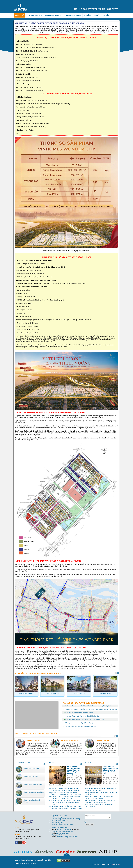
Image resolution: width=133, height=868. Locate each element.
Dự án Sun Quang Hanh (60, 828)
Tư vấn (106, 15)
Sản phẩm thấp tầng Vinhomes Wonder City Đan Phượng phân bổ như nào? (101, 801)
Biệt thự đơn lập (57, 817)
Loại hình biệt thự (34, 15)
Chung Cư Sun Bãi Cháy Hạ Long (63, 831)
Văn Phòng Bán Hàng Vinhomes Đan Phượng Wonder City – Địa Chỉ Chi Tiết (111, 770)
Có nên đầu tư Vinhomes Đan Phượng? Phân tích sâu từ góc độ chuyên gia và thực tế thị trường (65, 802)
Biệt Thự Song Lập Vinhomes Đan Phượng (66, 819)
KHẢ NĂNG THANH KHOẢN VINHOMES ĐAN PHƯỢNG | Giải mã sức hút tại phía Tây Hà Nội (66, 807)
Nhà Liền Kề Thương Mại (60, 821)
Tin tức (97, 15)
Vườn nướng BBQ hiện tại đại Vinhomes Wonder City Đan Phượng (100, 797)
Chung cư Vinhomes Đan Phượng (63, 824)
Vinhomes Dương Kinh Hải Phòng (67, 837)
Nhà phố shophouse (58, 822)
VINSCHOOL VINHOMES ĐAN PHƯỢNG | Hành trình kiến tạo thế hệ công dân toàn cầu (65, 789)
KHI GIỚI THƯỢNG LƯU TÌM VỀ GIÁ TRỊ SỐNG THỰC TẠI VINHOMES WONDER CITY (66, 793)
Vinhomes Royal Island (64, 830)
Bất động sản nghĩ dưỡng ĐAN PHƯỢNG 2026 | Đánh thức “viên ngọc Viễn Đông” (66, 797)
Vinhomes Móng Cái (63, 833)
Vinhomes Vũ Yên (58, 835)
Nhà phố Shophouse (53, 15)
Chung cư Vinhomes (73, 15)
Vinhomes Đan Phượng (59, 815)
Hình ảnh (88, 15)
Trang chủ (19, 15)
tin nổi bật (89, 824)
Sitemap (116, 864)
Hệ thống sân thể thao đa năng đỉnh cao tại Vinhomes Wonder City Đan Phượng (74, 770)
